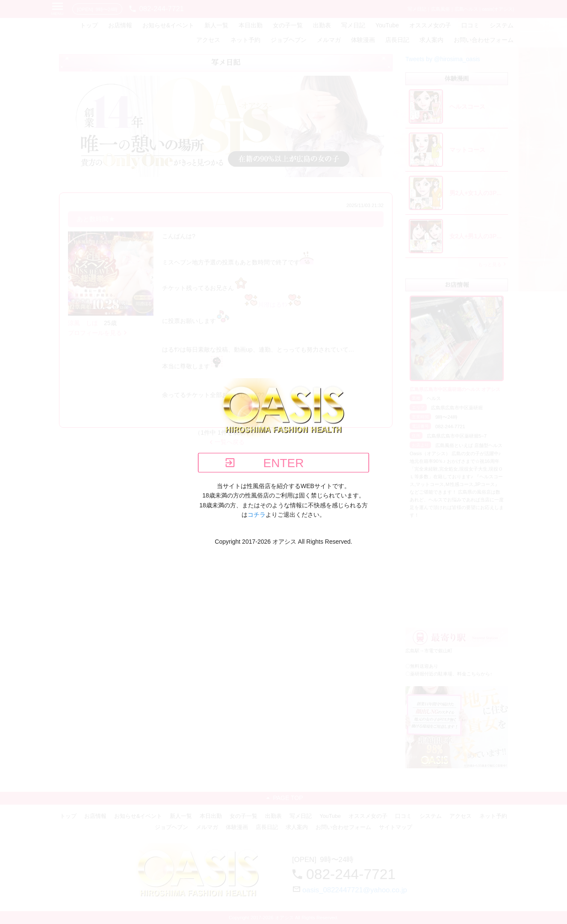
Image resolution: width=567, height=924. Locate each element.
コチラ (257, 515)
